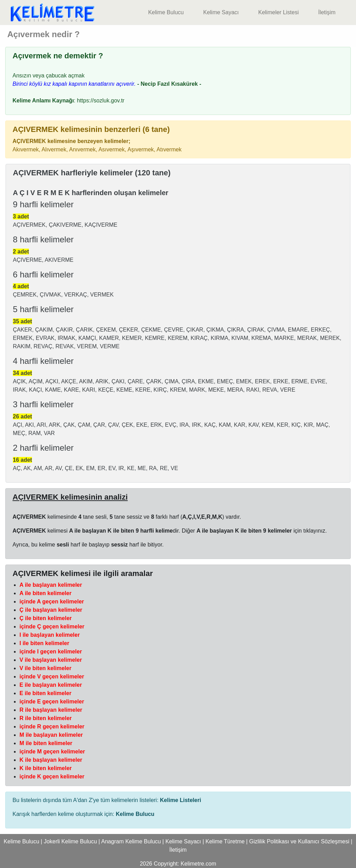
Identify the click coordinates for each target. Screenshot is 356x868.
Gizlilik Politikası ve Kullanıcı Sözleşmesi (299, 841)
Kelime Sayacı (221, 12)
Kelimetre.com (199, 864)
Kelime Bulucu (166, 12)
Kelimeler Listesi (278, 12)
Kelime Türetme (225, 841)
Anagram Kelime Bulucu (131, 841)
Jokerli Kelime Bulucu (70, 841)
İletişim (327, 12)
